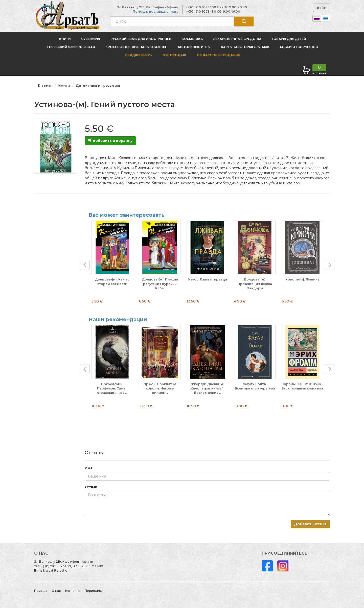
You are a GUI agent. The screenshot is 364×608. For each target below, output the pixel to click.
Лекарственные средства (237, 39)
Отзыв (91, 487)
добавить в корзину (110, 141)
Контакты (73, 591)
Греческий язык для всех (71, 47)
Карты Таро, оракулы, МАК (245, 47)
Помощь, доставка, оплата (156, 12)
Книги (65, 39)
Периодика (94, 591)
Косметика (192, 39)
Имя (89, 468)
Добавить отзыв (310, 524)
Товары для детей (289, 39)
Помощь (41, 591)
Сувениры (91, 39)
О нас (56, 591)
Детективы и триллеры (98, 85)
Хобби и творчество (299, 47)
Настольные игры (194, 47)
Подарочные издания (218, 55)
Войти (321, 8)
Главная (45, 85)
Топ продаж (174, 55)
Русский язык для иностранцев (141, 39)
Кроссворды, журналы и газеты (136, 47)
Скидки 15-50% (139, 55)
